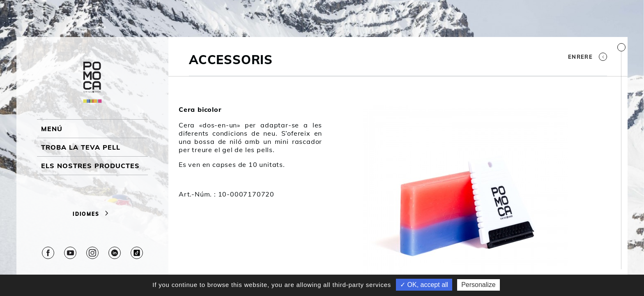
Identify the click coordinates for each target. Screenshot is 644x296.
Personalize (478, 285)
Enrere (588, 57)
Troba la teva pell (81, 147)
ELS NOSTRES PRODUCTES (90, 166)
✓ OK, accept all (424, 285)
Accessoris (54, 18)
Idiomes (92, 214)
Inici (23, 18)
